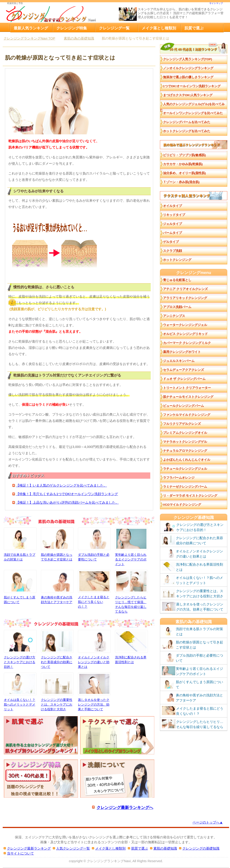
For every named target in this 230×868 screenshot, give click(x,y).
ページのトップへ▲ (208, 822)
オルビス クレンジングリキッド (186, 334)
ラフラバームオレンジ (179, 478)
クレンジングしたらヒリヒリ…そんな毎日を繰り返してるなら (193, 724)
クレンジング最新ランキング (29, 848)
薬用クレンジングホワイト (182, 352)
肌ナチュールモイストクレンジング (188, 397)
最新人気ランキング (31, 28)
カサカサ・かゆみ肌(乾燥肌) (183, 164)
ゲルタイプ (171, 242)
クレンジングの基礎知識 (201, 848)
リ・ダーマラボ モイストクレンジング (190, 496)
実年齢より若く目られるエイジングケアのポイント (131, 547)
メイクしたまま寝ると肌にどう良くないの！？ (94, 589)
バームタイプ (172, 233)
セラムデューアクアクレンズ (184, 370)
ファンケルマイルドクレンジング (187, 415)
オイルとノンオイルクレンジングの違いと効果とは (94, 649)
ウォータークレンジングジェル (185, 325)
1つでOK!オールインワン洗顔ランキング (192, 86)
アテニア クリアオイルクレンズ (186, 289)
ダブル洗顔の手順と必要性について (94, 544)
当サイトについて (20, 853)
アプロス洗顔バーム (177, 307)
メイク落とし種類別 (159, 28)
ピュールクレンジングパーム (184, 406)
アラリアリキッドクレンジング (185, 298)
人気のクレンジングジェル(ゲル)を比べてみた (192, 106)
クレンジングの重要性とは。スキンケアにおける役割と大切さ (57, 692)
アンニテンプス (174, 316)
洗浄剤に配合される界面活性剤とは (131, 647)
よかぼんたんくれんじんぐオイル (187, 460)
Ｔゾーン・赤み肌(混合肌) (181, 182)
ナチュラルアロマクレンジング (185, 451)
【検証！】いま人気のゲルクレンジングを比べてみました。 (61, 485)
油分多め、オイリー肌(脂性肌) (185, 173)
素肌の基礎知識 (165, 848)
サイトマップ (216, 3)
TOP (29, 38)
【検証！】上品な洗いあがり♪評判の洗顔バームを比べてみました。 (67, 502)
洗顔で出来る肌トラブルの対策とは (20, 544)
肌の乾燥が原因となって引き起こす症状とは (57, 544)
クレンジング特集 (72, 28)
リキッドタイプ (174, 215)
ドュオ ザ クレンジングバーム (184, 379)
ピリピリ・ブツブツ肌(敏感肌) (185, 155)
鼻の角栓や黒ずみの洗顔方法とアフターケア (57, 587)
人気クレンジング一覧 (73, 848)
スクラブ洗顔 (172, 251)
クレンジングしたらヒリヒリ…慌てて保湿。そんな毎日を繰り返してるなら (131, 591)
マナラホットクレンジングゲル (185, 442)
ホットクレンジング (177, 260)
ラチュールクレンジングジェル (185, 469)
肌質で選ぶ (194, 28)
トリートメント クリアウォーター (187, 388)
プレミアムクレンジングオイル (185, 433)
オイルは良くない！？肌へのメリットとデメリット (20, 692)
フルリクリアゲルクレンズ (182, 424)
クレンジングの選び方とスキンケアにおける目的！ (20, 649)
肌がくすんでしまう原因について (20, 587)
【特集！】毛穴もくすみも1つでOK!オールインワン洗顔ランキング (67, 494)
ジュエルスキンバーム (179, 361)
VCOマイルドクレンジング (182, 505)
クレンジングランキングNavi (109, 861)
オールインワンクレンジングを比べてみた (193, 113)
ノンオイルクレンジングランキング (188, 68)
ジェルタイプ (172, 224)
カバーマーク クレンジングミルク (187, 343)
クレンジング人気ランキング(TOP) (188, 59)
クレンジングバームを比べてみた (187, 122)
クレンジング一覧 (114, 28)
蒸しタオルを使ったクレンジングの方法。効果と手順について (94, 692)
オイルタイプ (172, 206)
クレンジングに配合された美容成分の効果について (57, 649)
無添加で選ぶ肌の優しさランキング (188, 77)
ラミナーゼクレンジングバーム (185, 487)
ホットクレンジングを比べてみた (187, 131)
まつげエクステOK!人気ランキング (188, 95)
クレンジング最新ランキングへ (125, 807)
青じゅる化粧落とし (177, 280)
